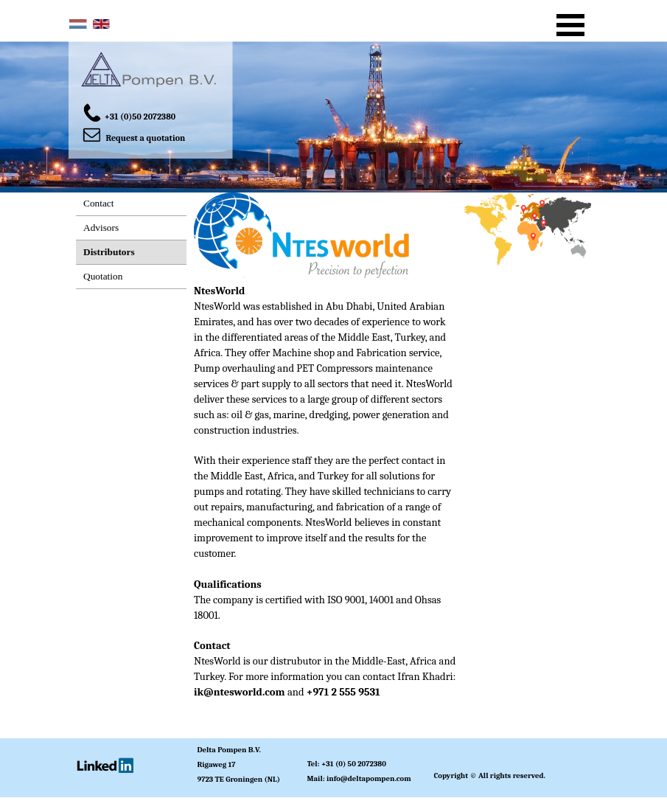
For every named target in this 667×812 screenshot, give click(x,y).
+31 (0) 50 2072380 (354, 764)
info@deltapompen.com (369, 778)
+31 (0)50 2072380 (140, 117)
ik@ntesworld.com (240, 692)
